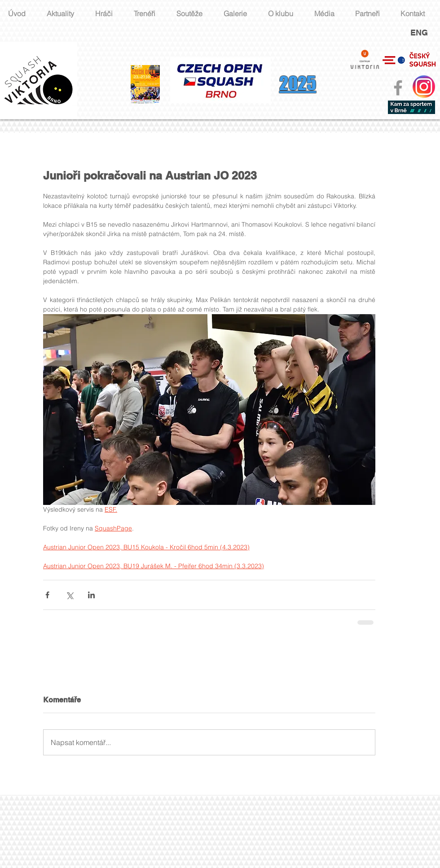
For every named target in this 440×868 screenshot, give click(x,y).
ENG (419, 33)
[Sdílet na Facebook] (47, 595)
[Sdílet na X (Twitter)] (69, 595)
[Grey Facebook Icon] (398, 88)
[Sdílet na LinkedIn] (91, 595)
